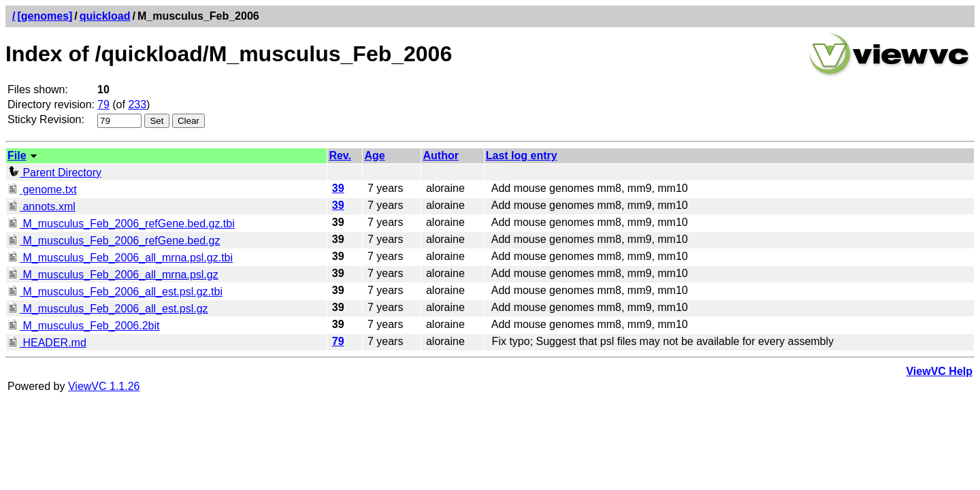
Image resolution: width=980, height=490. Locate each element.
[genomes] (45, 16)
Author (440, 156)
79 (103, 104)
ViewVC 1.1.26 (104, 386)
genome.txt (42, 190)
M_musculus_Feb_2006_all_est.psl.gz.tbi (115, 292)
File (17, 156)
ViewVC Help (939, 371)
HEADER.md (47, 343)
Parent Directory (54, 173)
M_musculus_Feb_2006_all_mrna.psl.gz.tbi (120, 258)
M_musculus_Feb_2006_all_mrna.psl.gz (113, 275)
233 (137, 104)
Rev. (340, 156)
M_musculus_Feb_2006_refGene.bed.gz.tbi (121, 224)
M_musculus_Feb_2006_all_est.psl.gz (108, 309)
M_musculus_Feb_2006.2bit (83, 326)
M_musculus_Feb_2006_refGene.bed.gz (114, 241)
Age (374, 156)
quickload (105, 16)
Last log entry (522, 156)
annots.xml (42, 207)
